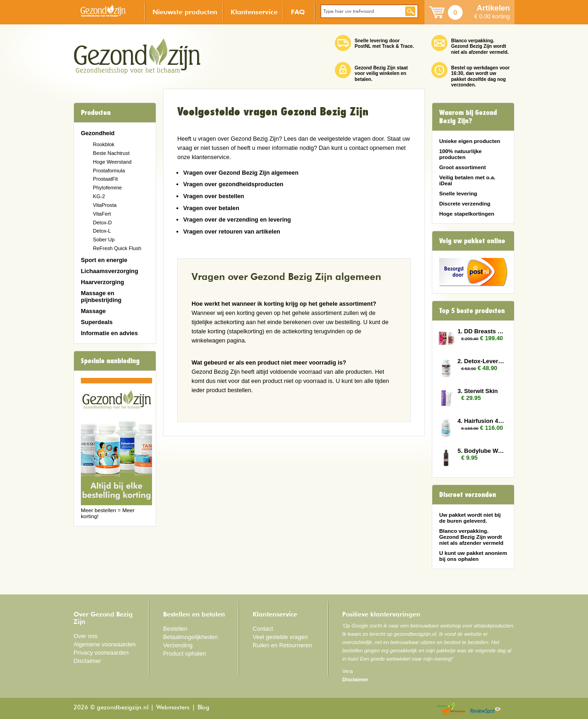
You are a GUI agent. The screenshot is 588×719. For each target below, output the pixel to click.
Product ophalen (184, 653)
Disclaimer (87, 661)
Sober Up (104, 240)
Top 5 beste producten (472, 311)
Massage (93, 311)
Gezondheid (98, 133)
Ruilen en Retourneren (282, 645)
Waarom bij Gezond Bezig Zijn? (468, 117)
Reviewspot (486, 710)
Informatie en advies (109, 333)
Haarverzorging (102, 282)
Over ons (85, 636)
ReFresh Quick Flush (117, 248)
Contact (263, 629)
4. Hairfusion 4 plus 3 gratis (481, 421)
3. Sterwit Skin (478, 391)
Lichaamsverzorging (110, 271)
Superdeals (97, 322)
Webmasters (173, 708)
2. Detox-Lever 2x (481, 361)
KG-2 (99, 196)
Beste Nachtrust (111, 153)
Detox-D (102, 223)
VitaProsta (105, 205)
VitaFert (102, 214)
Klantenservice (254, 12)
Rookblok (104, 144)
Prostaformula (109, 171)
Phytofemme (107, 188)
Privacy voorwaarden (101, 653)
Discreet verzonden (468, 495)
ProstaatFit (105, 179)
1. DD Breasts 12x (481, 331)
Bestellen (175, 629)
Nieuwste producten (185, 12)
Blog (204, 708)
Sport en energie (104, 260)
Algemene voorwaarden (105, 644)
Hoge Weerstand (112, 162)
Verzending (178, 645)
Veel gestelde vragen (280, 637)
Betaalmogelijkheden (190, 637)
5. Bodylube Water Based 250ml (481, 451)
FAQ (298, 12)
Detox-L (102, 231)
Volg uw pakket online (472, 241)
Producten (96, 113)
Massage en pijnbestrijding (101, 297)
